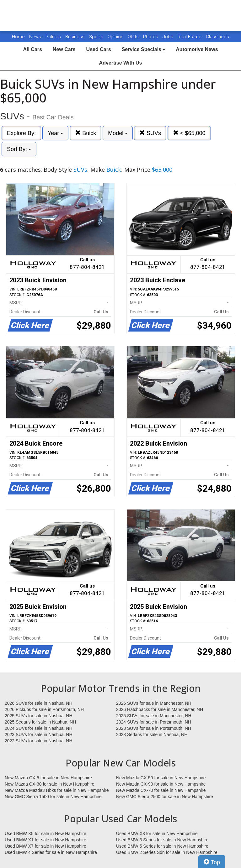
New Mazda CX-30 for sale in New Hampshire (50, 784)
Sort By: (19, 149)
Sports (97, 37)
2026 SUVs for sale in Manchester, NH (154, 703)
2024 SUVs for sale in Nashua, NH (39, 728)
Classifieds (217, 37)
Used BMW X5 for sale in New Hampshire (46, 834)
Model (118, 133)
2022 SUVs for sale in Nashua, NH (39, 741)
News (35, 37)
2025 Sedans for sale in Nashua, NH (40, 722)
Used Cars (99, 49)
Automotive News (197, 49)
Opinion (116, 37)
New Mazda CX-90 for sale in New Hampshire (161, 784)
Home (18, 37)
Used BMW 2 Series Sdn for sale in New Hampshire (167, 852)
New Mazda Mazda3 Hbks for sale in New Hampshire (57, 790)
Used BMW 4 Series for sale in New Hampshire (51, 852)
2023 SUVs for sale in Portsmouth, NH (154, 728)
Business (75, 37)
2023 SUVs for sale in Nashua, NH (39, 735)
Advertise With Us (121, 63)
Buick (86, 133)
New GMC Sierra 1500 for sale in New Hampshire (53, 797)
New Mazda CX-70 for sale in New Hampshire (161, 790)
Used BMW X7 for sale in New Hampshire (46, 846)
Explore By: (21, 133)
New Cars (64, 49)
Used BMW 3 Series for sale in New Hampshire (162, 840)
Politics (53, 37)
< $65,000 (189, 133)
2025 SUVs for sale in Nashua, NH (39, 716)
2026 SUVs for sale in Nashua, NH (39, 703)
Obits (134, 37)
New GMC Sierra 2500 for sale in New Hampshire (165, 797)
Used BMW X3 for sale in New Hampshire (157, 834)
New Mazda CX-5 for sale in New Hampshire (48, 778)
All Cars (32, 49)
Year (55, 133)
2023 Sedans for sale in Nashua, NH (152, 735)
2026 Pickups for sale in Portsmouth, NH (44, 709)
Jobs (169, 37)
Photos (151, 37)
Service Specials (144, 49)
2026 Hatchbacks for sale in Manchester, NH (160, 709)
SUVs (150, 133)
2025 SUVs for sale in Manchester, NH (154, 716)
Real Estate (190, 37)
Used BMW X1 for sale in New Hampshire (46, 840)
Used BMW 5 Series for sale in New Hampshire (162, 846)
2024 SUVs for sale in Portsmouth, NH (154, 722)
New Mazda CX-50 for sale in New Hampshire (161, 778)
